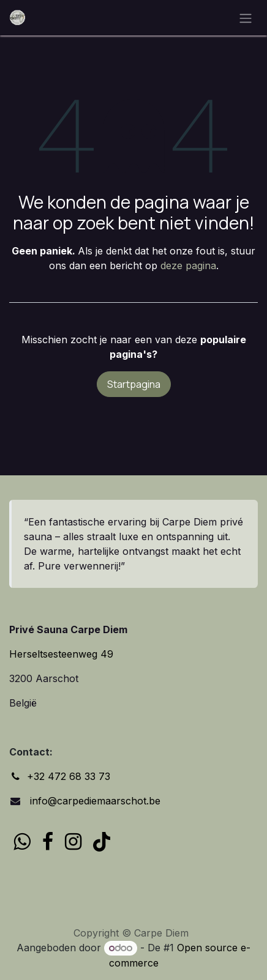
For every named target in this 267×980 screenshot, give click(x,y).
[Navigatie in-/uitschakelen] (246, 18)
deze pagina (188, 265)
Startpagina (134, 384)
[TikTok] (102, 842)
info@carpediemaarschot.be (94, 801)
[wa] (22, 842)
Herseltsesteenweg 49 (61, 654)
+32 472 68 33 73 (69, 776)
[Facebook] (48, 842)
